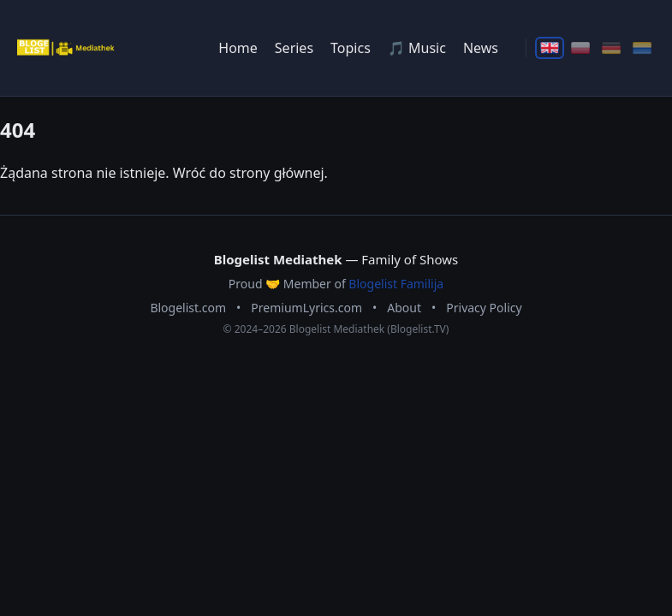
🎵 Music (417, 48)
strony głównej (277, 173)
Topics (351, 48)
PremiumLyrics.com (306, 308)
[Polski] (580, 48)
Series (294, 48)
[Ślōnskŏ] (642, 48)
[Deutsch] (611, 48)
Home (238, 48)
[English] (550, 48)
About (404, 308)
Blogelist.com (188, 308)
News (481, 48)
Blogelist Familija (396, 284)
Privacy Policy (484, 308)
